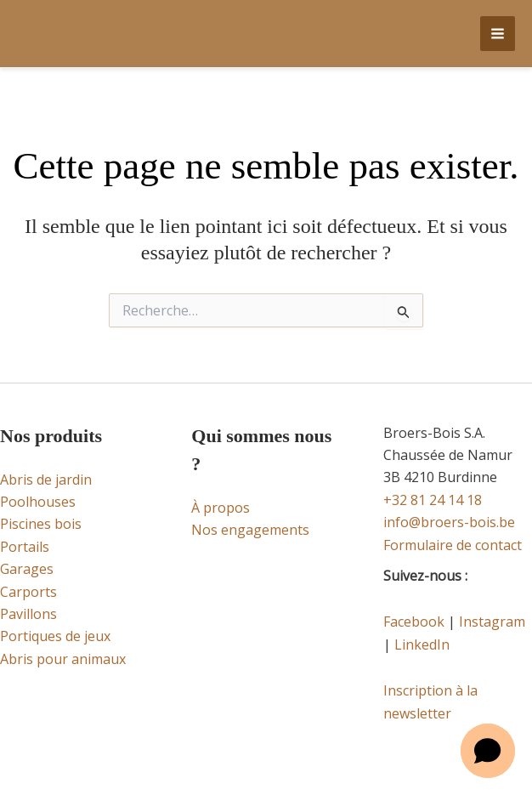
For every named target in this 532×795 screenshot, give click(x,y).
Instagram (492, 622)
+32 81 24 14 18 (433, 500)
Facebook (414, 622)
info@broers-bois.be (449, 522)
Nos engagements (250, 530)
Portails (25, 547)
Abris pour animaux (63, 659)
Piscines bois (41, 524)
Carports (28, 592)
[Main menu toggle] (498, 34)
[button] (488, 751)
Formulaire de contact (453, 545)
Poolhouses (38, 502)
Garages (27, 569)
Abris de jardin (46, 480)
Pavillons (28, 614)
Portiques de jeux (55, 636)
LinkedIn (422, 645)
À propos (221, 508)
